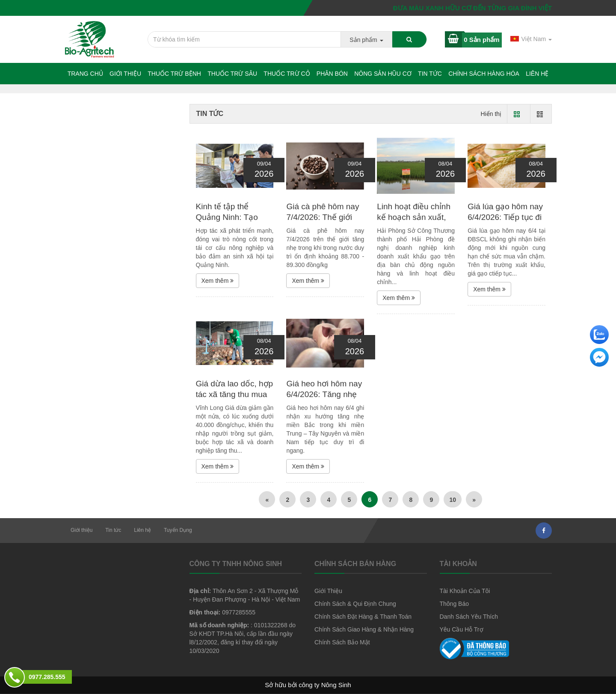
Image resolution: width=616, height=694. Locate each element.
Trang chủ (85, 74)
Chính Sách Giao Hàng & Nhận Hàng (364, 629)
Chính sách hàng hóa (484, 74)
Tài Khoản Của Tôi (465, 591)
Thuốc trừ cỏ (287, 74)
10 (453, 500)
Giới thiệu (125, 74)
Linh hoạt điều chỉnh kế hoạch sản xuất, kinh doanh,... (414, 217)
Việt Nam (531, 39)
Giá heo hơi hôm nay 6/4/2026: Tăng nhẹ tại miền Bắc (324, 394)
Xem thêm (218, 281)
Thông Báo (455, 604)
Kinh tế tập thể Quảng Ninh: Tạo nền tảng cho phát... (232, 217)
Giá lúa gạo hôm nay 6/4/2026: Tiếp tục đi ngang (505, 217)
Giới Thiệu (328, 591)
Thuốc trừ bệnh (174, 74)
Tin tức (430, 74)
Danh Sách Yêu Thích (469, 617)
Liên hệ (537, 74)
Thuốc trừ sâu (232, 74)
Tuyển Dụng (178, 530)
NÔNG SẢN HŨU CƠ (383, 74)
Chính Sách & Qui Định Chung (355, 604)
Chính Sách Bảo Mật (342, 642)
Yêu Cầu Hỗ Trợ (462, 629)
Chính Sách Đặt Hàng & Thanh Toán (363, 617)
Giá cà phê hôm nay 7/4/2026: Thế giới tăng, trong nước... (323, 217)
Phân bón (332, 74)
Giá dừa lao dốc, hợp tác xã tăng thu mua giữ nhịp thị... (235, 394)
